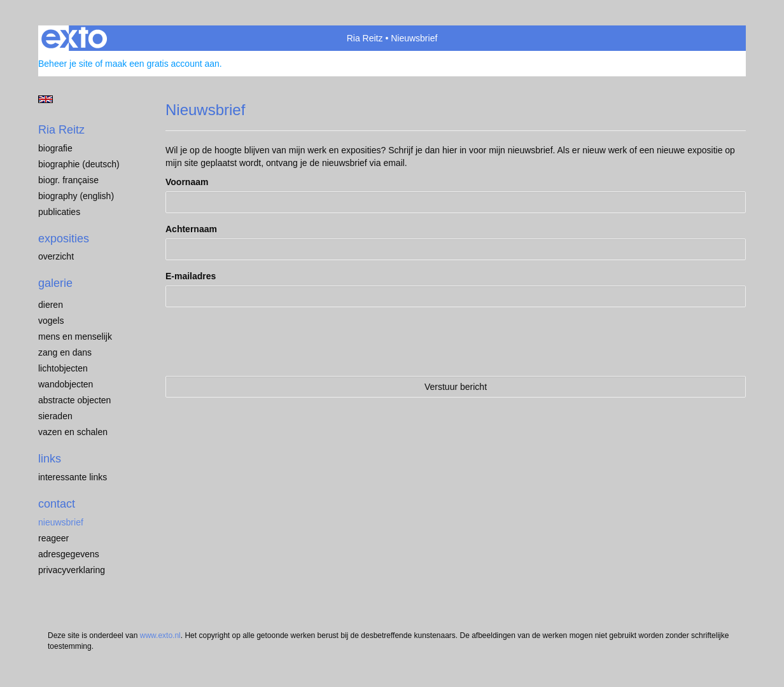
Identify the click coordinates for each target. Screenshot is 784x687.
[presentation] (262, 342)
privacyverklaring (72, 570)
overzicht (56, 256)
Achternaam (191, 229)
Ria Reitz (365, 38)
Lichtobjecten (63, 368)
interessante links (73, 477)
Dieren (51, 305)
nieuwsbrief (61, 522)
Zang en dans (65, 352)
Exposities (64, 239)
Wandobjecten (66, 384)
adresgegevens (69, 554)
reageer (53, 538)
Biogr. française (68, 180)
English (45, 99)
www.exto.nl (160, 635)
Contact (57, 504)
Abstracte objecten (74, 400)
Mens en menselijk (75, 337)
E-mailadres (191, 276)
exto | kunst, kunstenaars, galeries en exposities (74, 38)
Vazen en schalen (73, 432)
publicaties (59, 212)
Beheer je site (66, 64)
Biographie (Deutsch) (79, 164)
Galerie (55, 283)
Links (50, 459)
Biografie (55, 148)
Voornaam (187, 182)
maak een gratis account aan (162, 64)
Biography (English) (76, 196)
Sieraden (55, 416)
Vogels (51, 321)
